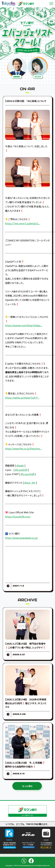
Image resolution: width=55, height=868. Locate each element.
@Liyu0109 (21, 470)
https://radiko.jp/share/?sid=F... (22, 398)
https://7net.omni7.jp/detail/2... (23, 223)
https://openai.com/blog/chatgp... (24, 325)
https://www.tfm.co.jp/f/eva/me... (23, 449)
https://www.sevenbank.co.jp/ (21, 538)
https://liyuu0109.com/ (18, 517)
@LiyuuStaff (28, 474)
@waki (20, 466)
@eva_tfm (30, 483)
